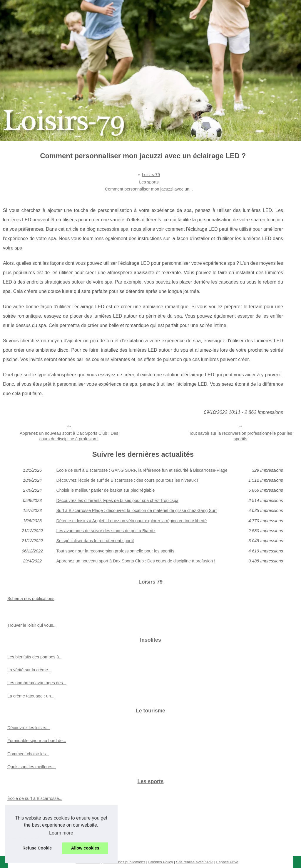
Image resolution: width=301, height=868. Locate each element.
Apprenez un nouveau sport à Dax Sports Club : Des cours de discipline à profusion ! (69, 436)
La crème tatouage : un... (31, 696)
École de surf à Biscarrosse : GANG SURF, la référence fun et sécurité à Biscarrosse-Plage (142, 470)
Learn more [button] (61, 833)
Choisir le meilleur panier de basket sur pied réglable (105, 490)
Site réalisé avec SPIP (195, 862)
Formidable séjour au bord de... (37, 741)
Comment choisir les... (28, 754)
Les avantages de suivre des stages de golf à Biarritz (106, 531)
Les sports (149, 182)
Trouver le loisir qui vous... (32, 625)
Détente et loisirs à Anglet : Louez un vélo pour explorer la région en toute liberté (131, 521)
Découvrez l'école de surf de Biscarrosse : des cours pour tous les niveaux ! (127, 480)
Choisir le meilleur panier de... (35, 825)
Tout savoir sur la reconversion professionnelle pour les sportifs (241, 436)
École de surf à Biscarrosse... (35, 798)
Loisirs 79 (151, 175)
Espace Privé (227, 862)
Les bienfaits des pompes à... (35, 657)
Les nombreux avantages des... (37, 683)
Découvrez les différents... (32, 837)
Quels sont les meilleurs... (32, 767)
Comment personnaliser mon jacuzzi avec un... (149, 189)
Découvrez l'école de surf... (33, 811)
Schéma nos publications (31, 599)
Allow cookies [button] (85, 848)
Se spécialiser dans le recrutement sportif (95, 541)
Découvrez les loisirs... (29, 728)
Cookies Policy (160, 862)
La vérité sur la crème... (29, 670)
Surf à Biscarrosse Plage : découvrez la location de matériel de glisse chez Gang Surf (136, 510)
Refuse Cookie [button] (37, 848)
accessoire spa (112, 229)
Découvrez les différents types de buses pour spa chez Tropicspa (117, 500)
